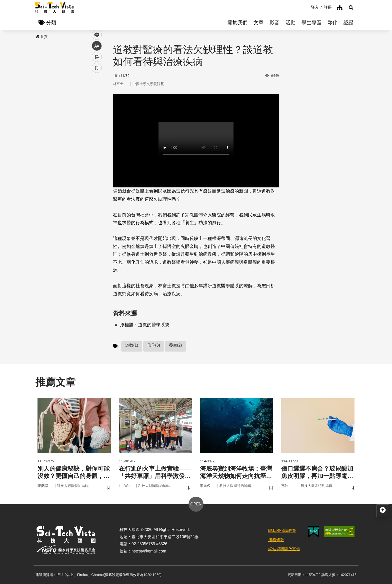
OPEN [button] (196, 504)
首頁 (41, 37)
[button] (351, 8)
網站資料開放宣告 (284, 549)
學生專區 (311, 23)
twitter (97, 107)
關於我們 (237, 23)
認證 (348, 23)
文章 (258, 23)
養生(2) (175, 345)
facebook (97, 96)
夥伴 (332, 23)
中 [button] (97, 129)
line (95, 118)
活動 (290, 23)
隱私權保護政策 (282, 531)
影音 (274, 23)
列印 (97, 140)
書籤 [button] (97, 151)
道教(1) (132, 345)
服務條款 (276, 540)
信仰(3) (154, 345)
